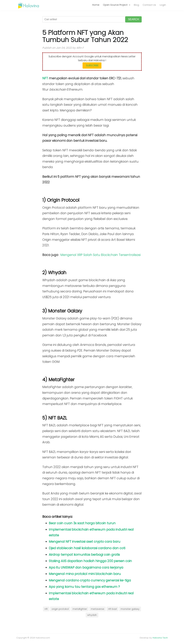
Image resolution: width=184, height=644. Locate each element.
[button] (117, 5)
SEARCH (133, 19)
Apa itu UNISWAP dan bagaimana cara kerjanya (86, 568)
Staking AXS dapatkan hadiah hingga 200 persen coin (90, 561)
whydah (92, 615)
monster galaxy (130, 609)
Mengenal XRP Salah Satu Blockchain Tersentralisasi (100, 255)
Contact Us (149, 5)
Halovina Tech (160, 638)
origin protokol (60, 609)
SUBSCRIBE (92, 65)
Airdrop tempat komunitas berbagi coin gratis (84, 555)
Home (96, 5)
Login (163, 5)
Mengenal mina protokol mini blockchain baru (85, 574)
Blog (136, 5)
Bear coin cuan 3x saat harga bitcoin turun (82, 523)
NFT (45, 78)
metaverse (98, 609)
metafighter (80, 609)
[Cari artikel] (84, 19)
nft (46, 609)
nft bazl (112, 609)
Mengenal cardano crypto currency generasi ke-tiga (90, 580)
